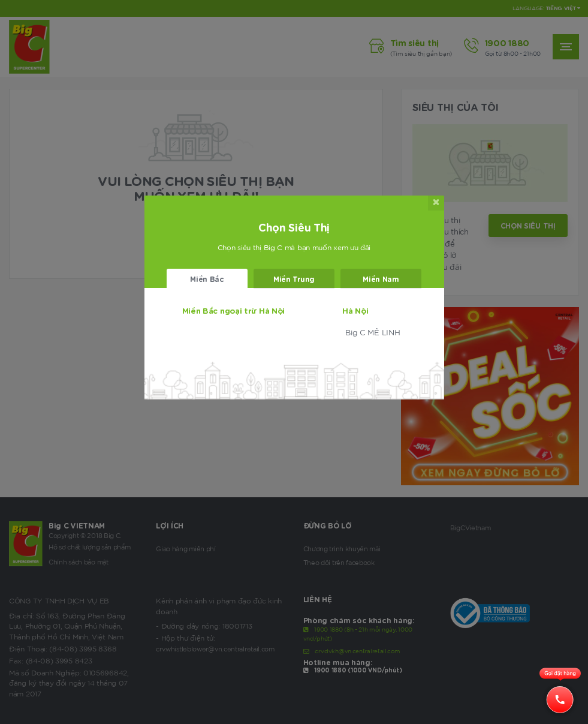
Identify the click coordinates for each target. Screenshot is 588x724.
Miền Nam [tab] (381, 279)
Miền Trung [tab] (294, 279)
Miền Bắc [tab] (207, 279)
